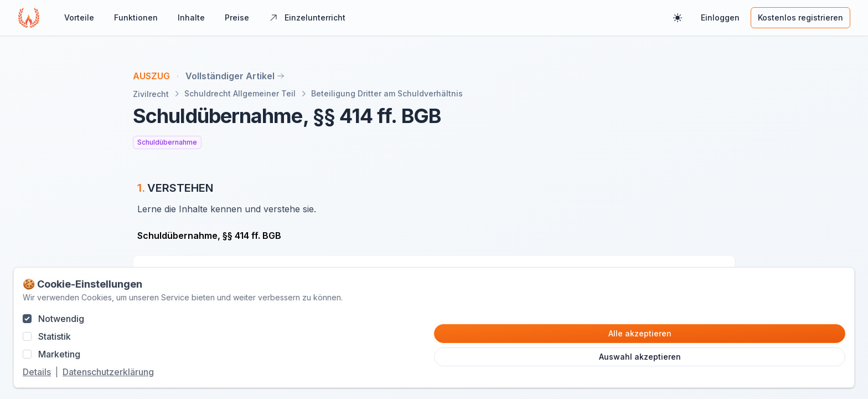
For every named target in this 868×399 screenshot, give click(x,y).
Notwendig (61, 319)
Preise (237, 17)
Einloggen (720, 17)
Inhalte (191, 17)
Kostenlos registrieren (800, 17)
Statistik (55, 336)
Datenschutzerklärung (108, 372)
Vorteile (79, 17)
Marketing (59, 354)
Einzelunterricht (307, 17)
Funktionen (136, 17)
